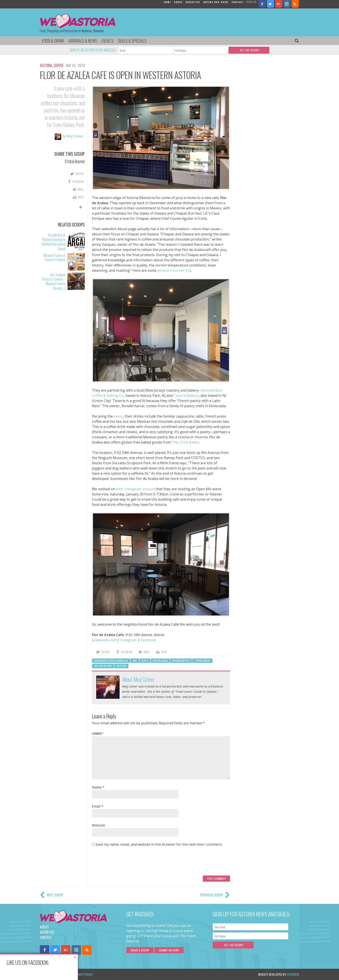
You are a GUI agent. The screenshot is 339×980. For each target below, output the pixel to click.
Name (98, 787)
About (178, 2)
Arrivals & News (83, 41)
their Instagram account (135, 489)
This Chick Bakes (185, 442)
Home (167, 2)
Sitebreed (293, 974)
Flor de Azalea (160, 661)
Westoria (121, 666)
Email (98, 806)
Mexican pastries (181, 661)
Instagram (128, 640)
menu (118, 416)
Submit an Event (169, 950)
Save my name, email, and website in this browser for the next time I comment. (159, 844)
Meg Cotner (75, 136)
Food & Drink (53, 41)
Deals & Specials (132, 41)
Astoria (46, 65)
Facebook (148, 640)
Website (98, 825)
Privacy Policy (84, 974)
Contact (238, 2)
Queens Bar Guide (216, 2)
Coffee (59, 65)
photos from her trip (174, 270)
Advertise (193, 2)
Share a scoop (140, 950)
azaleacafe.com (104, 640)
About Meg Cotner (138, 679)
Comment (98, 733)
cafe (135, 661)
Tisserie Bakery (186, 395)
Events (107, 41)
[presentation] (125, 863)
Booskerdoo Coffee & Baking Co (111, 661)
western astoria (103, 666)
